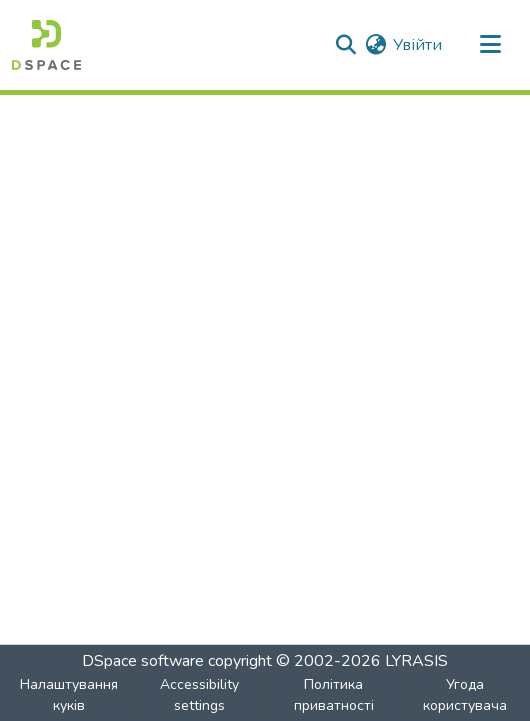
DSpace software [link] (143, 661)
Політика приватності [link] (334, 695)
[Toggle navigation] (490, 45)
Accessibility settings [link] (199, 695)
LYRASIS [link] (416, 661)
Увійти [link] (417, 45)
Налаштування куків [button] (69, 695)
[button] (46, 45)
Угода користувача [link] (465, 695)
